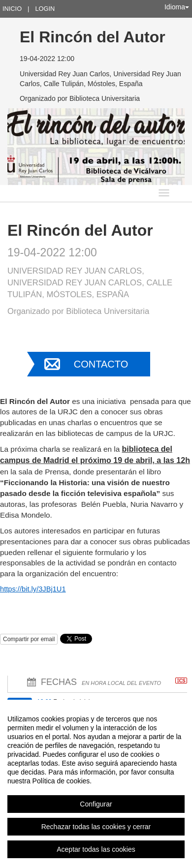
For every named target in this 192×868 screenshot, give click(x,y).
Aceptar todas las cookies (96, 849)
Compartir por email (29, 639)
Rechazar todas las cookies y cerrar (96, 827)
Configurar (96, 804)
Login (45, 9)
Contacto (101, 364)
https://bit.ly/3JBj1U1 (33, 589)
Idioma (177, 7)
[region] (96, 784)
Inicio (12, 9)
